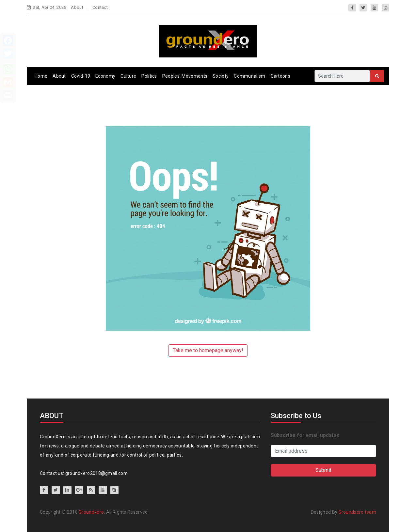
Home (41, 76)
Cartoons (280, 76)
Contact (100, 7)
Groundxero (91, 512)
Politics (149, 76)
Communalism (249, 76)
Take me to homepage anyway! (208, 350)
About (77, 7)
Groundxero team (357, 512)
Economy (105, 76)
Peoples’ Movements (185, 76)
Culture (128, 76)
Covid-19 (81, 76)
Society (221, 76)
